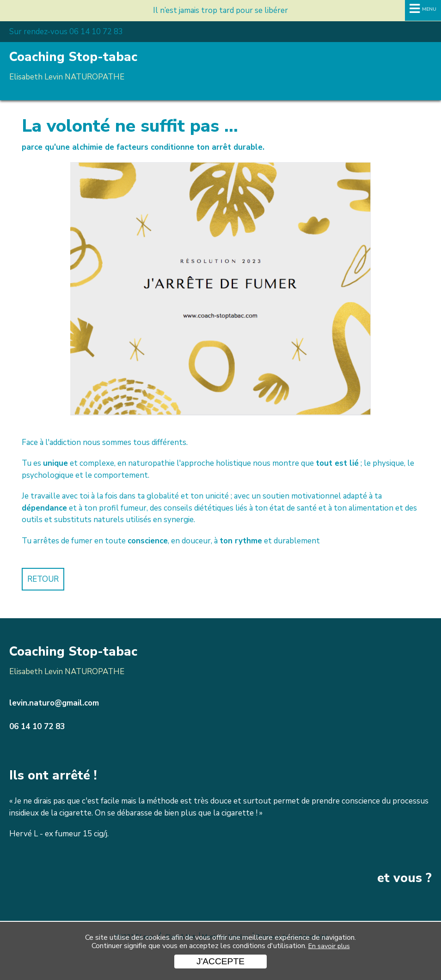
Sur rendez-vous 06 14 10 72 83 (66, 32)
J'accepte (220, 961)
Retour (43, 579)
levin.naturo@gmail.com (54, 703)
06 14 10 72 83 (37, 727)
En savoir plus (329, 946)
